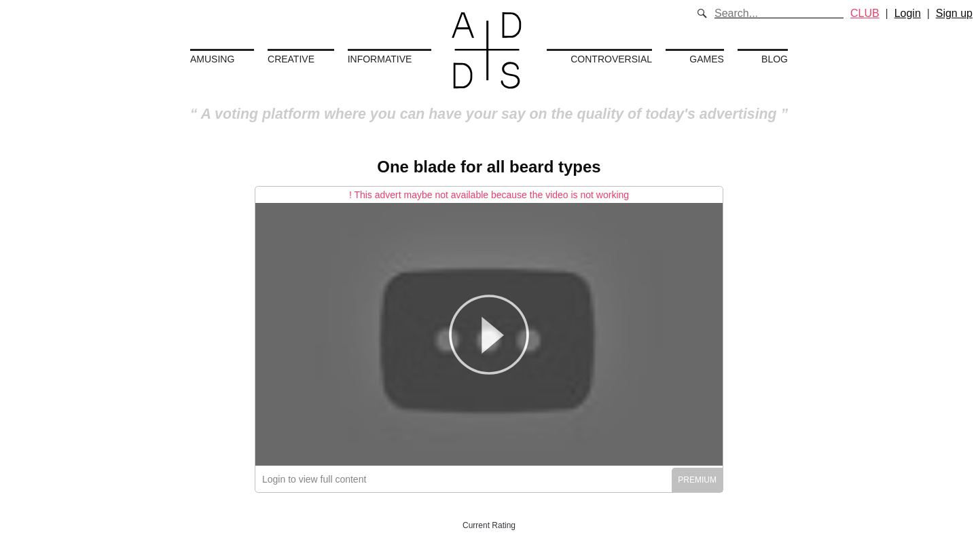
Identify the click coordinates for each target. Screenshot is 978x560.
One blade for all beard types (489, 167)
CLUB (865, 13)
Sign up (954, 13)
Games (707, 59)
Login (908, 13)
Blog (775, 59)
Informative (380, 59)
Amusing (212, 59)
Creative (291, 59)
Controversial (611, 59)
